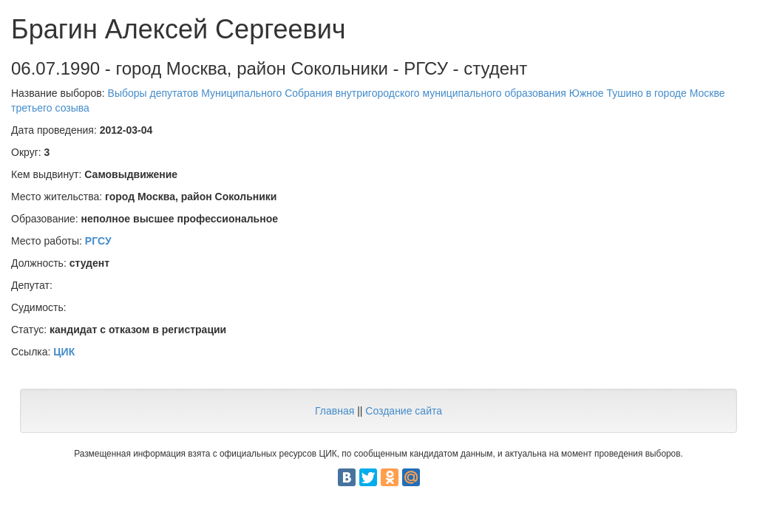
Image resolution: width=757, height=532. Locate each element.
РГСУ (98, 241)
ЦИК (64, 352)
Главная (335, 411)
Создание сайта (404, 411)
